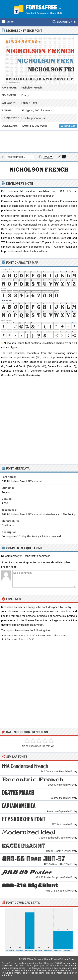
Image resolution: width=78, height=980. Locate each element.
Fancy (25, 103)
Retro (34, 103)
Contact (73, 959)
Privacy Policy (59, 959)
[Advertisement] (39, 142)
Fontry (25, 95)
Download (68, 126)
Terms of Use (41, 959)
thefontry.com (35, 625)
